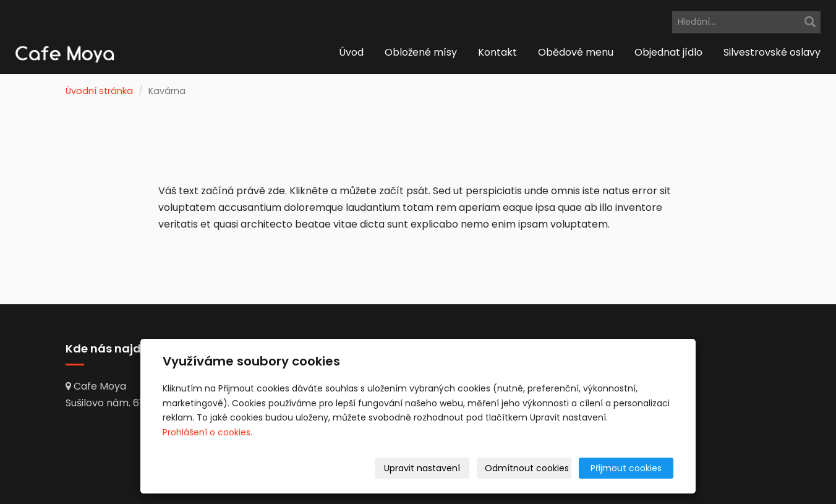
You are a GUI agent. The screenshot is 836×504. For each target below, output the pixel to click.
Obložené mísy (421, 52)
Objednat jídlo (668, 52)
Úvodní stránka (99, 91)
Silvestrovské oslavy (772, 52)
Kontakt (497, 52)
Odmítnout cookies (527, 468)
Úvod (351, 52)
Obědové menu (576, 52)
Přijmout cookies (626, 468)
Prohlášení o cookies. (207, 432)
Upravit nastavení (422, 468)
